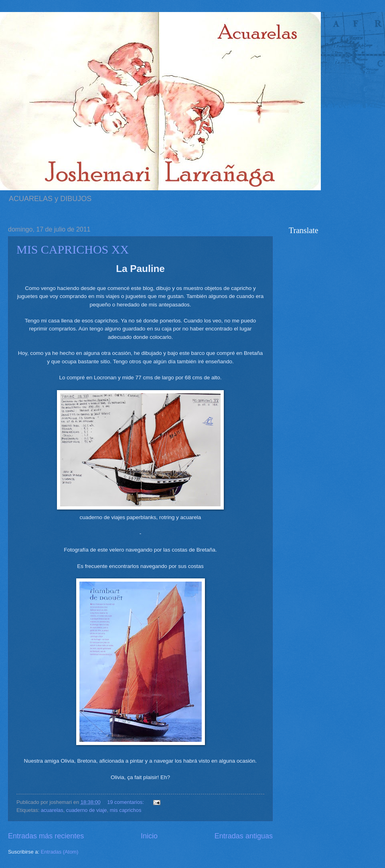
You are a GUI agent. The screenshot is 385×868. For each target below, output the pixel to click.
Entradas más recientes (46, 836)
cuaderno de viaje (87, 810)
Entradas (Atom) (60, 852)
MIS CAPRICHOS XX (73, 249)
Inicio (149, 836)
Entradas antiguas (244, 836)
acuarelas (52, 810)
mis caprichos (126, 810)
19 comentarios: (126, 802)
